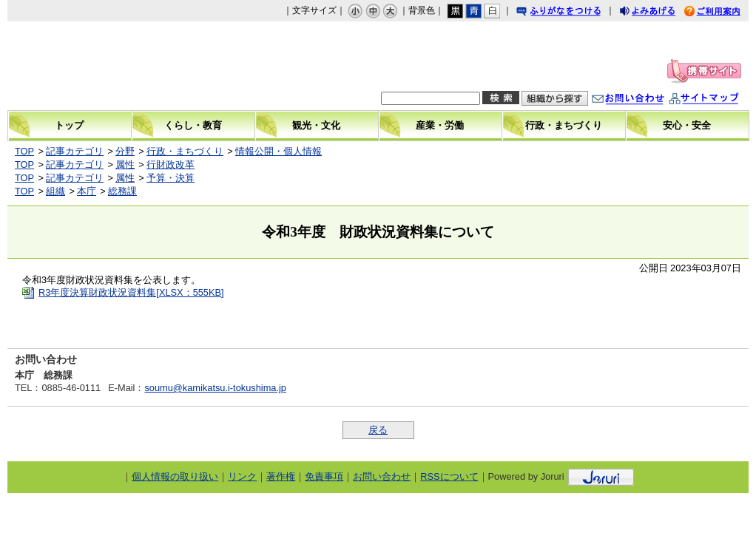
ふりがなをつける (573, 13)
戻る (378, 430)
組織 (55, 191)
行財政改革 (171, 164)
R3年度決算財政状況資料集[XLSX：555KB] (131, 292)
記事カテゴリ (75, 151)
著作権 (281, 476)
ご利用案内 (723, 13)
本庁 (87, 191)
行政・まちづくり (185, 151)
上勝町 (115, 66)
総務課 (122, 191)
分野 (125, 151)
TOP (24, 151)
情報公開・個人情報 (279, 151)
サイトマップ (719, 100)
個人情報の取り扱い (175, 476)
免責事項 (324, 476)
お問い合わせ (643, 100)
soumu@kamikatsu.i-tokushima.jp (215, 388)
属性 (125, 164)
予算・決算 (171, 178)
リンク (242, 476)
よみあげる (661, 13)
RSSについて (449, 476)
